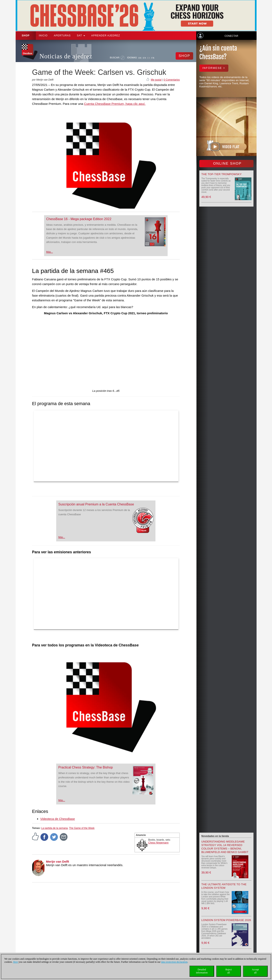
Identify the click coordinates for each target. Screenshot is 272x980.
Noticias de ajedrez (66, 56)
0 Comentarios (172, 80)
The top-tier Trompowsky (221, 174)
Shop (26, 36)
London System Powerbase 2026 (226, 920)
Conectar (231, 36)
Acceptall (255, 971)
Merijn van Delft (58, 862)
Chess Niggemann (158, 843)
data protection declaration (174, 962)
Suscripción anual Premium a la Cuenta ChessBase (96, 504)
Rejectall (229, 971)
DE (140, 58)
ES (149, 58)
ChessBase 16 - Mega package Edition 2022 (79, 219)
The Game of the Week (82, 828)
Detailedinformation (202, 971)
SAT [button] (81, 36)
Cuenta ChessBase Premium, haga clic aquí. (115, 104)
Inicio (43, 36)
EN (145, 58)
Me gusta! (156, 80)
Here (16, 962)
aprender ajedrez (106, 36)
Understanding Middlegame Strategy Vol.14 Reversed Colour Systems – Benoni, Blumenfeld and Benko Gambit (225, 847)
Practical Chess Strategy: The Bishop (86, 767)
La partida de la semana (54, 828)
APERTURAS (62, 36)
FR (153, 58)
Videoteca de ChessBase (58, 819)
